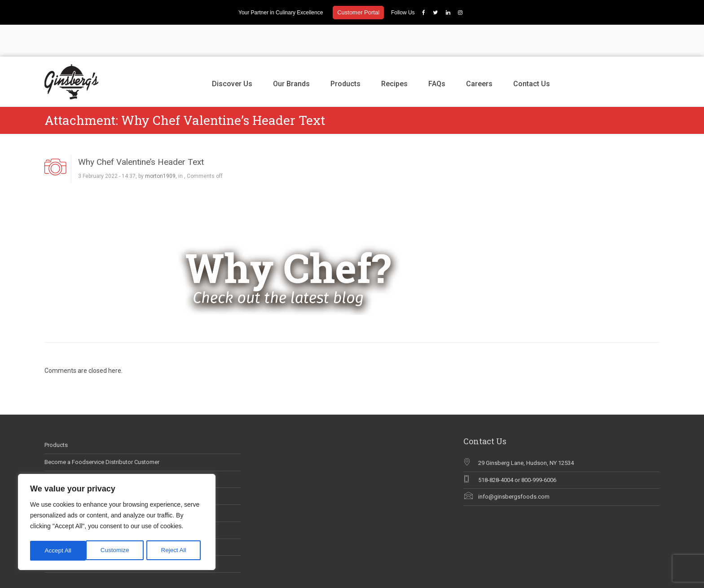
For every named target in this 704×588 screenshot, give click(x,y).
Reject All (118, 551)
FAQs (437, 52)
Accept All (176, 551)
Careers (479, 52)
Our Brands (291, 52)
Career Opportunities (71, 447)
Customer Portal (358, 12)
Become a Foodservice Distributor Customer (102, 431)
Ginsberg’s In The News (75, 464)
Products (345, 52)
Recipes (394, 52)
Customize (59, 551)
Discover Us (232, 52)
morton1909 (160, 145)
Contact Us (532, 52)
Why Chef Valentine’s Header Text (141, 130)
